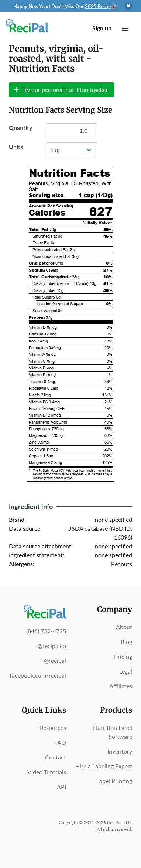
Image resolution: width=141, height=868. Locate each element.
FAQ (60, 742)
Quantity (20, 128)
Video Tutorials (47, 772)
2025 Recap (98, 6)
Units (16, 147)
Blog (126, 642)
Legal (126, 671)
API (61, 787)
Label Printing (114, 781)
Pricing (123, 656)
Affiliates (121, 686)
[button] (125, 29)
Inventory (120, 751)
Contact (56, 757)
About (124, 627)
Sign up (102, 28)
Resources (53, 728)
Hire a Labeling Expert (104, 766)
